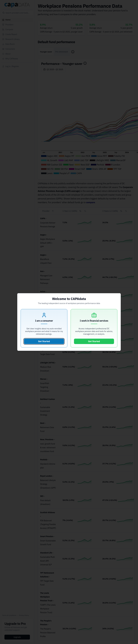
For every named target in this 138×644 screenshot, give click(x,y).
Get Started (44, 341)
